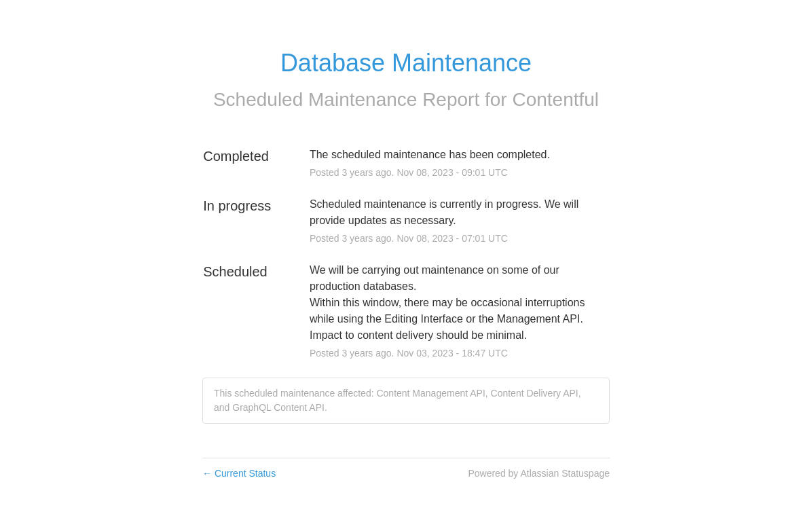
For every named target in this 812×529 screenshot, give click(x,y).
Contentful (555, 99)
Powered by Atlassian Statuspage (539, 473)
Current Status (239, 473)
